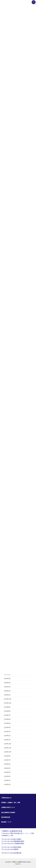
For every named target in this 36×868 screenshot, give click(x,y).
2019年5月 (7, 723)
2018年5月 (7, 768)
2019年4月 (7, 727)
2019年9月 (7, 707)
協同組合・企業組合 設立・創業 (11, 802)
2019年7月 (7, 715)
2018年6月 (7, 764)
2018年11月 (8, 748)
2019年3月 (7, 731)
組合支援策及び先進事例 (8, 812)
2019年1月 (7, 740)
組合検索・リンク (6, 822)
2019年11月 (8, 703)
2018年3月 (7, 776)
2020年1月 (7, 695)
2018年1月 (7, 784)
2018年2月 (7, 780)
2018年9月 (7, 756)
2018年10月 (8, 752)
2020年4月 (7, 683)
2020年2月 (7, 691)
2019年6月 (7, 719)
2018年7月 (7, 760)
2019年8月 (7, 711)
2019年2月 (7, 736)
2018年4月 (7, 772)
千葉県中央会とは (6, 798)
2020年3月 (7, 687)
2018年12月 (8, 744)
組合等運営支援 (6, 817)
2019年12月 (8, 699)
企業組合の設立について (8, 807)
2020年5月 (7, 678)
